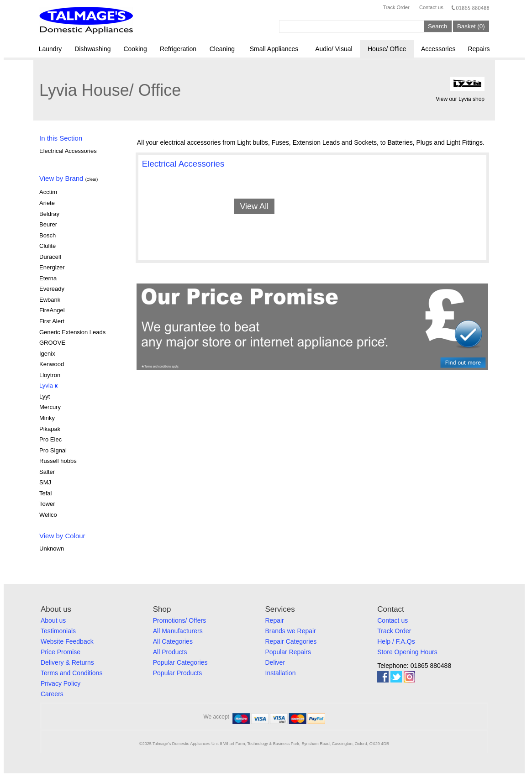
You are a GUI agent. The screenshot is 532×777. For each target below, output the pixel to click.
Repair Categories (291, 641)
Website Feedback (67, 641)
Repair (275, 620)
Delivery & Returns (67, 662)
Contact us (431, 7)
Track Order (396, 7)
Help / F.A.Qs (396, 641)
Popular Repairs (288, 652)
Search (437, 26)
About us (53, 620)
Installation (281, 673)
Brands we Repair (291, 631)
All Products (170, 652)
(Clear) (92, 179)
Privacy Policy (61, 683)
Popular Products (177, 673)
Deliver (275, 662)
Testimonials (58, 631)
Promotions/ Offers (179, 620)
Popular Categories (180, 662)
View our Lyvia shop (460, 99)
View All (254, 206)
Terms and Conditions (71, 673)
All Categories (173, 641)
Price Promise (61, 652)
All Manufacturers (178, 631)
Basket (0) (471, 26)
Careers (52, 694)
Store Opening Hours (407, 652)
